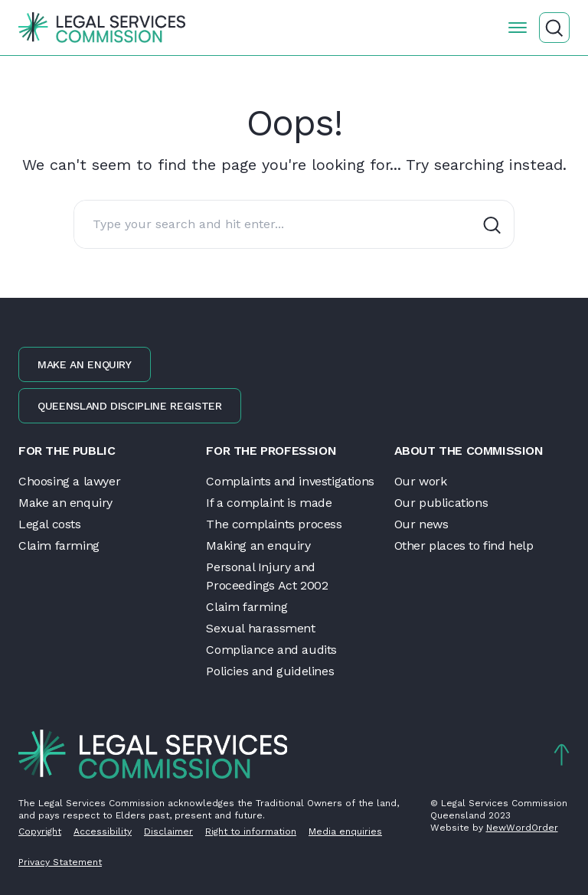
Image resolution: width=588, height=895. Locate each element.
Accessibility (103, 831)
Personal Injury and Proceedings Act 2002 (267, 576)
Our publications (441, 503)
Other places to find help (464, 545)
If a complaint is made (269, 503)
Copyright (40, 831)
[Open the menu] (518, 28)
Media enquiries (345, 831)
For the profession (271, 451)
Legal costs (50, 524)
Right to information (251, 831)
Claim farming (59, 545)
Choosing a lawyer (69, 481)
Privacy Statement (60, 862)
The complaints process (274, 524)
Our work (421, 481)
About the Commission (469, 451)
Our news (421, 524)
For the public (67, 451)
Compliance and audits (271, 650)
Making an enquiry (258, 545)
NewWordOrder (522, 828)
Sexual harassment (260, 628)
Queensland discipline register (130, 406)
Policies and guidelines (270, 671)
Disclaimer (168, 831)
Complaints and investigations (290, 481)
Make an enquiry (85, 364)
